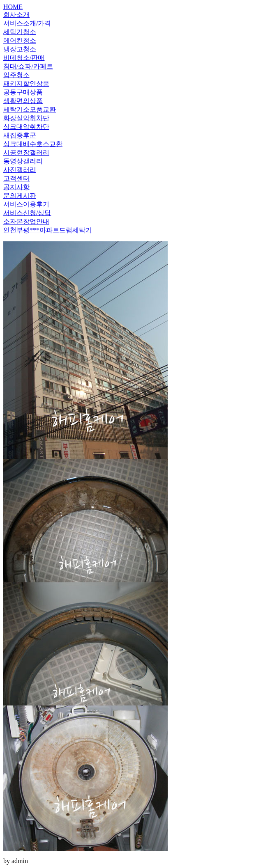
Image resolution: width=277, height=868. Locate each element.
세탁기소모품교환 (30, 109)
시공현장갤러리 (26, 152)
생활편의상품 (23, 101)
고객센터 (16, 178)
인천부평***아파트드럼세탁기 (48, 230)
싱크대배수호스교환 (33, 144)
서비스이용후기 (26, 204)
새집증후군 (20, 135)
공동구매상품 (23, 92)
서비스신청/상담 (27, 213)
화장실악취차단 (26, 118)
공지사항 (16, 187)
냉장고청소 (20, 49)
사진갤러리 (20, 170)
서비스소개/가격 (27, 23)
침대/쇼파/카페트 (28, 66)
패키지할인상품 (26, 84)
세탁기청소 (20, 32)
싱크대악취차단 (26, 127)
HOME (13, 7)
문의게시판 (20, 196)
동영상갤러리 (23, 161)
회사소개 (16, 15)
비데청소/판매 (24, 58)
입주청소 (16, 75)
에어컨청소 (20, 40)
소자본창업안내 (26, 221)
